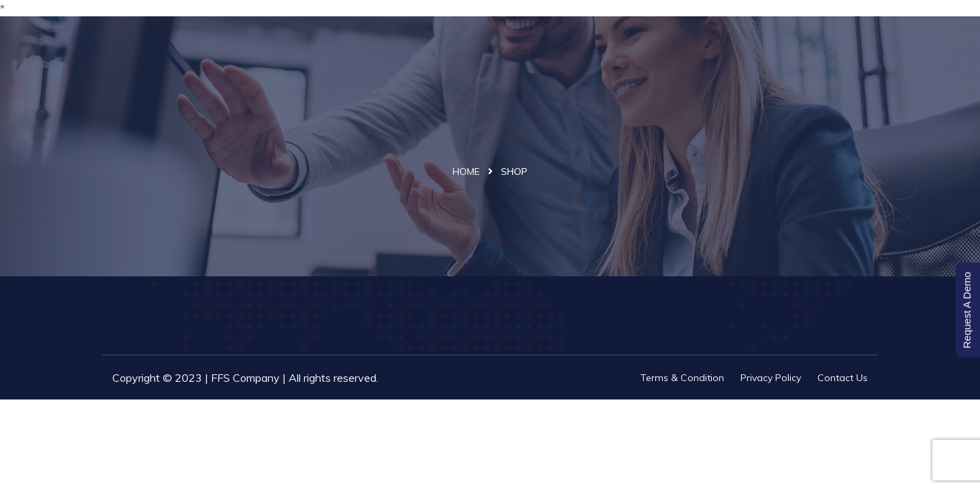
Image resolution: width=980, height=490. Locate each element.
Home (466, 171)
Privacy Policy (771, 378)
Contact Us (843, 378)
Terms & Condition (682, 378)
